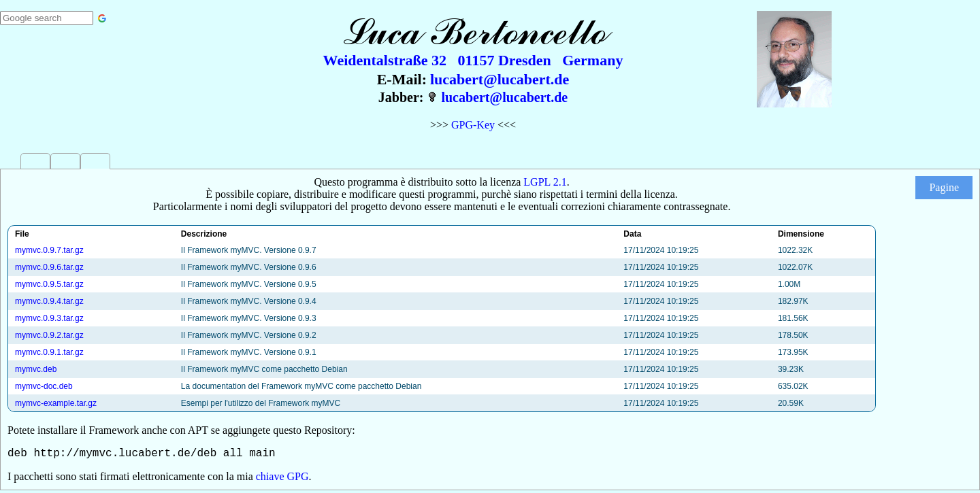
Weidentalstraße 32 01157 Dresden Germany (473, 60)
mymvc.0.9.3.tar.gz (49, 318)
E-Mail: (402, 79)
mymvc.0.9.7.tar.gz (49, 250)
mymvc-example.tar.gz (56, 403)
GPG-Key (473, 125)
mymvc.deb (36, 369)
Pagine (944, 187)
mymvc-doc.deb (44, 386)
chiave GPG (282, 479)
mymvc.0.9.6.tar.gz (49, 267)
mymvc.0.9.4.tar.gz (49, 301)
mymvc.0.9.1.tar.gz (49, 352)
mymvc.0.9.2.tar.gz (49, 335)
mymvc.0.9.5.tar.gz (49, 284)
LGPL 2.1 (545, 182)
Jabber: (401, 97)
